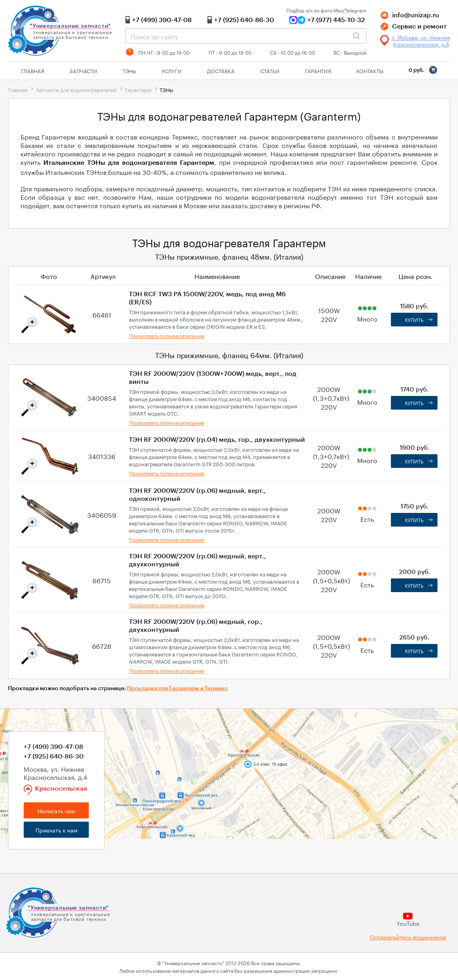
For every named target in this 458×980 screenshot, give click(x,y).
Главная (33, 70)
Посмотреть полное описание (167, 335)
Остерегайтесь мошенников (408, 937)
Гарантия (318, 70)
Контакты (370, 70)
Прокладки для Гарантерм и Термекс (177, 689)
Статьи (270, 70)
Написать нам (56, 810)
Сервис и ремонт (419, 27)
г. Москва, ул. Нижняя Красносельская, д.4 (421, 41)
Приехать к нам (56, 830)
